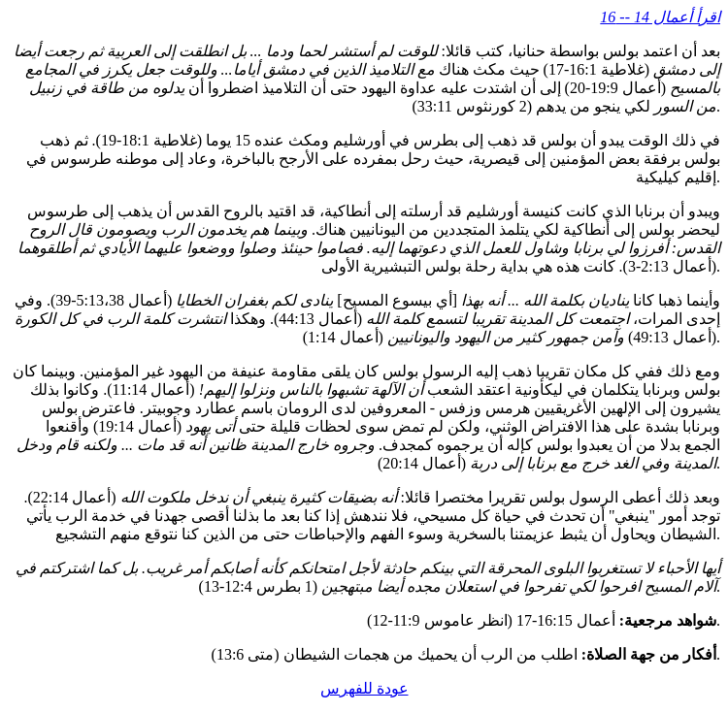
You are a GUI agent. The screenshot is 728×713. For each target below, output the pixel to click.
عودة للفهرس (364, 688)
